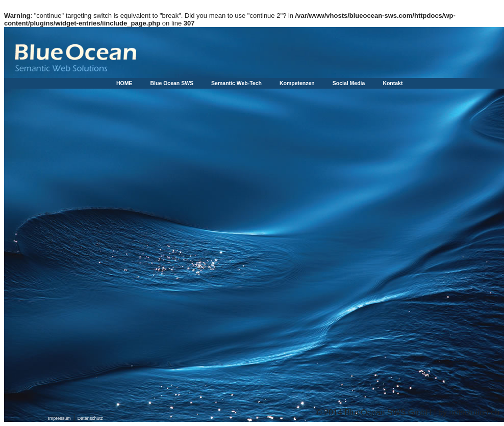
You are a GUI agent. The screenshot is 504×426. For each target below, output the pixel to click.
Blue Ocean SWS (172, 83)
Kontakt (393, 83)
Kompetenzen (297, 83)
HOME (124, 83)
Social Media (349, 83)
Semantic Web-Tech (236, 83)
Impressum (59, 418)
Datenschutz (90, 418)
